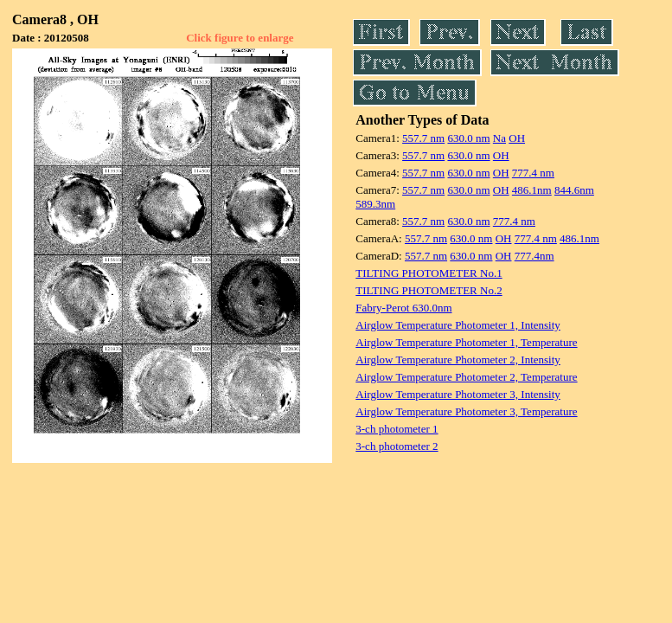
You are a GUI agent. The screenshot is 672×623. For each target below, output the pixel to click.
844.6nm (574, 190)
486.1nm (532, 190)
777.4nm (534, 256)
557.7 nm (423, 138)
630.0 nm (468, 138)
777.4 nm (533, 173)
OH (517, 138)
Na (499, 138)
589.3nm (375, 204)
